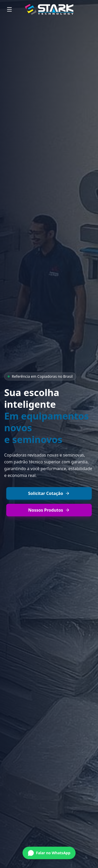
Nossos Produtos (49, 510)
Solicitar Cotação (49, 493)
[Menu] (9, 9)
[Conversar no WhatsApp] (49, 852)
